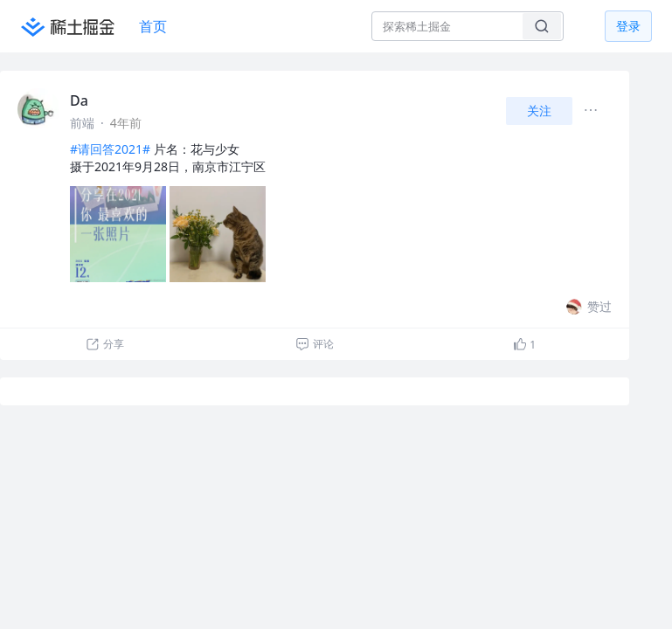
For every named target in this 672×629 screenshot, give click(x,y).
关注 (539, 111)
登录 (628, 26)
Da (79, 100)
